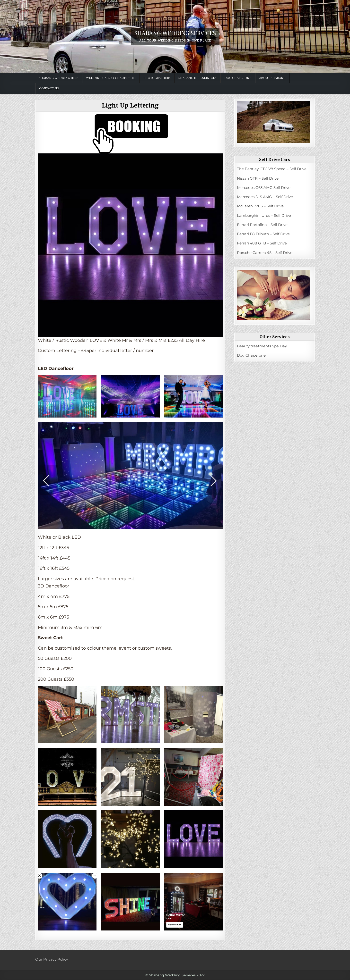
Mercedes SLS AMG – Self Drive (265, 197)
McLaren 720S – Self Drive (260, 206)
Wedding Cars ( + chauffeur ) (111, 78)
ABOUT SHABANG (272, 78)
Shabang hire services (197, 78)
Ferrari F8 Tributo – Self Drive (263, 234)
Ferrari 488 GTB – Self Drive (262, 243)
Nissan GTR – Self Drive (258, 178)
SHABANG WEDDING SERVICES (175, 33)
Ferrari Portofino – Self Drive (262, 225)
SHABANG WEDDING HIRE (59, 78)
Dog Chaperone (238, 78)
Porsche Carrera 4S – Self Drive (265, 253)
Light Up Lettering (130, 105)
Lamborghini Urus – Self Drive (264, 215)
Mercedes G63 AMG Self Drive (264, 188)
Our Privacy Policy (52, 959)
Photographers (157, 78)
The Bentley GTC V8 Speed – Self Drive (272, 169)
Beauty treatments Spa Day (262, 346)
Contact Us (49, 88)
